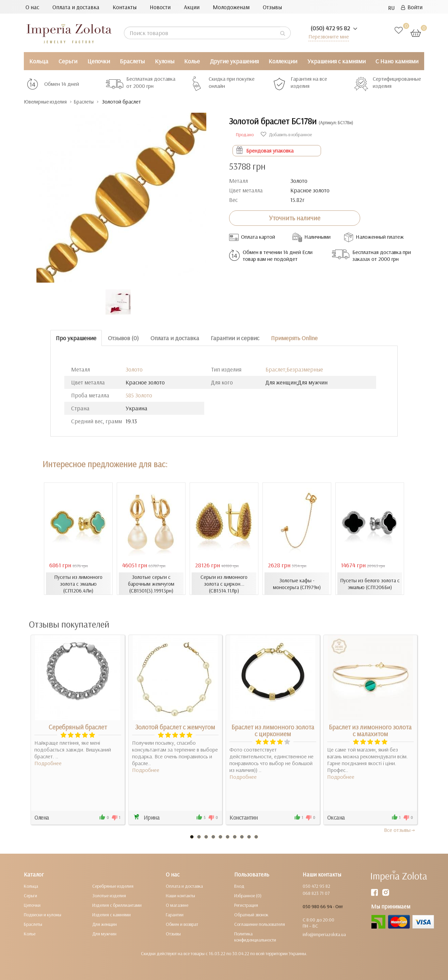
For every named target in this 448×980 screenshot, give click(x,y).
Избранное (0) (248, 895)
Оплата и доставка (76, 7)
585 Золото (139, 395)
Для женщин (105, 924)
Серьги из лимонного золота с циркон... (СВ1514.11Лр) (224, 583)
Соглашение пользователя (260, 924)
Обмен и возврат (182, 924)
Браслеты (132, 61)
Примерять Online (294, 338)
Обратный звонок (251, 914)
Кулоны (165, 61)
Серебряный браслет (78, 727)
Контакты (125, 7)
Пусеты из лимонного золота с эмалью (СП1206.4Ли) (78, 583)
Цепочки (99, 61)
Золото (134, 369)
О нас (32, 7)
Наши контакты (180, 895)
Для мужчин (104, 933)
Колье (192, 61)
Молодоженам (231, 7)
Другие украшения (234, 61)
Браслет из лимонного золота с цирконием (273, 730)
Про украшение (76, 338)
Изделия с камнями (111, 914)
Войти (412, 7)
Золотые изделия (109, 895)
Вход (239, 886)
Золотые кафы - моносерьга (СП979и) (297, 583)
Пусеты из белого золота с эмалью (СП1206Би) (370, 583)
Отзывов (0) (123, 338)
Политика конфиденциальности (255, 936)
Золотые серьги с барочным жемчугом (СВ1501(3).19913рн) (151, 583)
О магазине (177, 905)
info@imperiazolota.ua (324, 934)
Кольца (39, 61)
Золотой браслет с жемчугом (175, 727)
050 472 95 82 (316, 886)
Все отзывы (400, 829)
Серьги (68, 61)
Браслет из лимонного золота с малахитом (370, 730)
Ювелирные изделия (50, 102)
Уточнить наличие (295, 218)
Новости (160, 7)
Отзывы (272, 7)
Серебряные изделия (113, 886)
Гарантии (175, 914)
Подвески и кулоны (43, 914)
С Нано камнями (397, 61)
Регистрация (246, 905)
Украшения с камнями (337, 61)
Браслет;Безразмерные (294, 369)
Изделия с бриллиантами (117, 905)
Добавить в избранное (286, 134)
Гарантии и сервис (235, 338)
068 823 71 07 (316, 893)
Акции (192, 7)
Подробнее (48, 763)
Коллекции (283, 61)
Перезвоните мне (327, 36)
